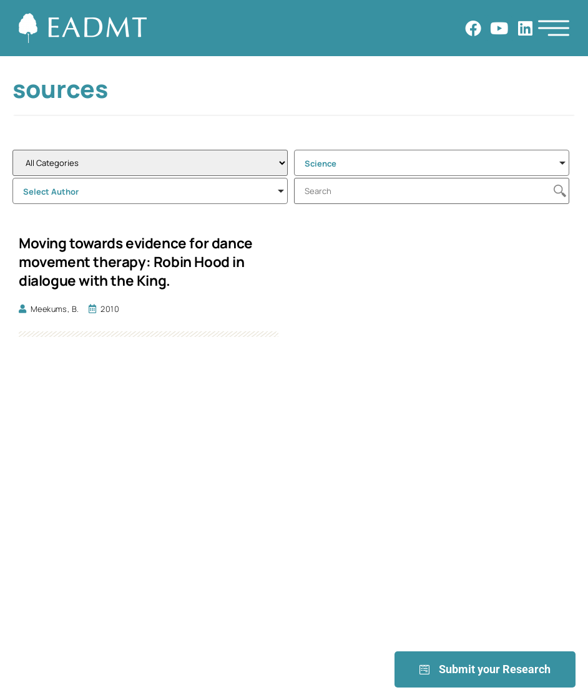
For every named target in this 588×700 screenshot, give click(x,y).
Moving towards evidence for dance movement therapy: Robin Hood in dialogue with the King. (136, 262)
